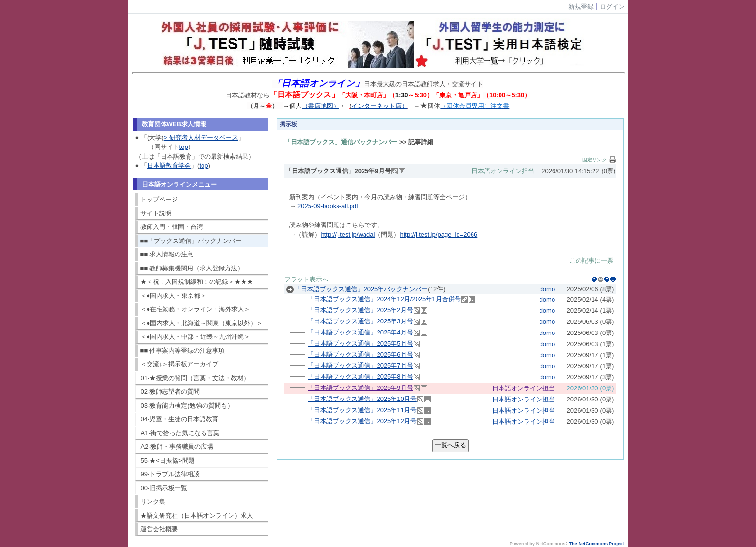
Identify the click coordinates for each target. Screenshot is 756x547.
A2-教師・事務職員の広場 (177, 447)
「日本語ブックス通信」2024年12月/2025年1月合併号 (384, 299)
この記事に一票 (591, 260)
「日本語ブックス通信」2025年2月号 (360, 310)
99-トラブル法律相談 (170, 474)
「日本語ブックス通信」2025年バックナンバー (361, 289)
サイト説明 (156, 213)
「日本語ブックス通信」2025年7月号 (360, 366)
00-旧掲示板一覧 (164, 488)
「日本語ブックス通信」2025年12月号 (362, 421)
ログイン (612, 7)
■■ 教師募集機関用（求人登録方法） (192, 268)
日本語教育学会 (169, 166)
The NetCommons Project (596, 544)
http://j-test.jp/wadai (348, 234)
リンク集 (153, 501)
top (184, 147)
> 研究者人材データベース (201, 138)
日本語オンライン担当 (503, 171)
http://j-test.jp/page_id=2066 (439, 234)
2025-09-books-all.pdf (328, 206)
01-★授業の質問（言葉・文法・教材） (196, 378)
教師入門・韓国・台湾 (172, 227)
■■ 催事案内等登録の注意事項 (182, 351)
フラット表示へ (306, 279)
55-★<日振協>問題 (168, 460)
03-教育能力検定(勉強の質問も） (187, 406)
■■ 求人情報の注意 (167, 254)
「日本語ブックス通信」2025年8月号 (360, 377)
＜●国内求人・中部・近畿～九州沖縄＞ (196, 337)
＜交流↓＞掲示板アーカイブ (180, 364)
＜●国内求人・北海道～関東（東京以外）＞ (202, 323)
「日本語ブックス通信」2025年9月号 (360, 388)
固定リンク (594, 160)
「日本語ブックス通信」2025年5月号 (360, 343)
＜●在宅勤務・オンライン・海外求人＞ (196, 309)
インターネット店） (380, 106)
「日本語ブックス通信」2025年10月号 (362, 399)
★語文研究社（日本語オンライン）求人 (197, 515)
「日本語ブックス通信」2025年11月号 (362, 410)
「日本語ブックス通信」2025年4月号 (360, 332)
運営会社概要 (159, 529)
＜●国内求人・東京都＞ (174, 296)
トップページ (159, 199)
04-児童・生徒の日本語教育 (180, 419)
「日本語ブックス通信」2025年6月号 (360, 354)
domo (547, 289)
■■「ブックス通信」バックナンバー (191, 241)
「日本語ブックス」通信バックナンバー (341, 142)
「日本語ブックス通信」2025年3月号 (360, 321)
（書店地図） (321, 106)
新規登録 (581, 7)
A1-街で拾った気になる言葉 (180, 433)
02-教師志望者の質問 (170, 392)
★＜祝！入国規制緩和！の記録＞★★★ (197, 282)
